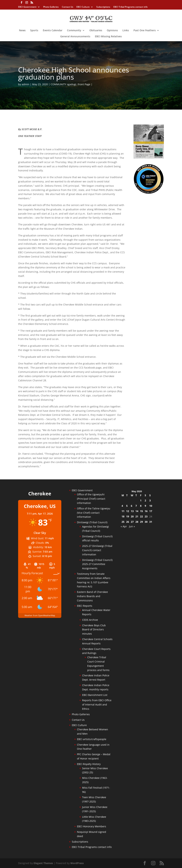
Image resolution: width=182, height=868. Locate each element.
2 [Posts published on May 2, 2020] (145, 500)
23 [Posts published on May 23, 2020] (146, 516)
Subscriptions (103, 7)
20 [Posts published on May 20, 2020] (132, 516)
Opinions (112, 31)
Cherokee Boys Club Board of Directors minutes (94, 630)
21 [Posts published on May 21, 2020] (137, 516)
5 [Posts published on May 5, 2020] (127, 506)
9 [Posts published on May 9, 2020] (145, 506)
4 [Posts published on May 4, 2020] (122, 506)
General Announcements (75, 37)
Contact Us (68, 7)
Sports (34, 31)
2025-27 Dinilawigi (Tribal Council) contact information (97, 550)
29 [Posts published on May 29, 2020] (141, 522)
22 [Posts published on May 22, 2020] (141, 516)
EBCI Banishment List (95, 695)
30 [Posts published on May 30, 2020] (146, 522)
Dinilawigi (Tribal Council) (92, 522)
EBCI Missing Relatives (108, 37)
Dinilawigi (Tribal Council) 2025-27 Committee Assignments (97, 564)
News (22, 31)
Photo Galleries (51, 7)
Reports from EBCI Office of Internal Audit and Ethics (97, 705)
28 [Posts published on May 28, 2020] (137, 522)
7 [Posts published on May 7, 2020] (136, 506)
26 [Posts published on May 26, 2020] (128, 522)
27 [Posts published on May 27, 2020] (132, 522)
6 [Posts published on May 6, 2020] (132, 506)
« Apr (124, 526)
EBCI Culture (83, 7)
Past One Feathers (145, 31)
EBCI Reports (85, 606)
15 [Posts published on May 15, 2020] (141, 511)
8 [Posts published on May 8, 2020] (141, 506)
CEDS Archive (90, 620)
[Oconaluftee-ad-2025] (149, 193)
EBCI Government (27, 7)
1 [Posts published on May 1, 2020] (141, 500)
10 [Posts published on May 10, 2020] (151, 506)
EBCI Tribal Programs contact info (130, 7)
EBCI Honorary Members (92, 826)
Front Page (84, 84)
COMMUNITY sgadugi (63, 84)
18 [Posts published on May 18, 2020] (123, 516)
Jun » (132, 526)
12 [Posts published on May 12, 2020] (128, 511)
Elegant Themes (43, 863)
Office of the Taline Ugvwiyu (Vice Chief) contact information (94, 513)
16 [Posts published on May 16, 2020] (146, 511)
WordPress (77, 863)
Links (126, 31)
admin (26, 84)
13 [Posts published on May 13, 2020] (132, 511)
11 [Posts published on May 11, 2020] (123, 511)
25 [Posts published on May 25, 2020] (123, 522)
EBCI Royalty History (89, 764)
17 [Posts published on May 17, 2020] (151, 511)
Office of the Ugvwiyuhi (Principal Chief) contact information (91, 499)
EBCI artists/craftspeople (92, 739)
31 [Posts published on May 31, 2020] (151, 522)
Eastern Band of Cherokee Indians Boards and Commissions (92, 596)
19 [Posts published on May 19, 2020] (128, 516)
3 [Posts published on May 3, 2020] (150, 500)
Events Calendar (53, 31)
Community (74, 31)
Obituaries (96, 31)
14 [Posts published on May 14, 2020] (137, 511)
